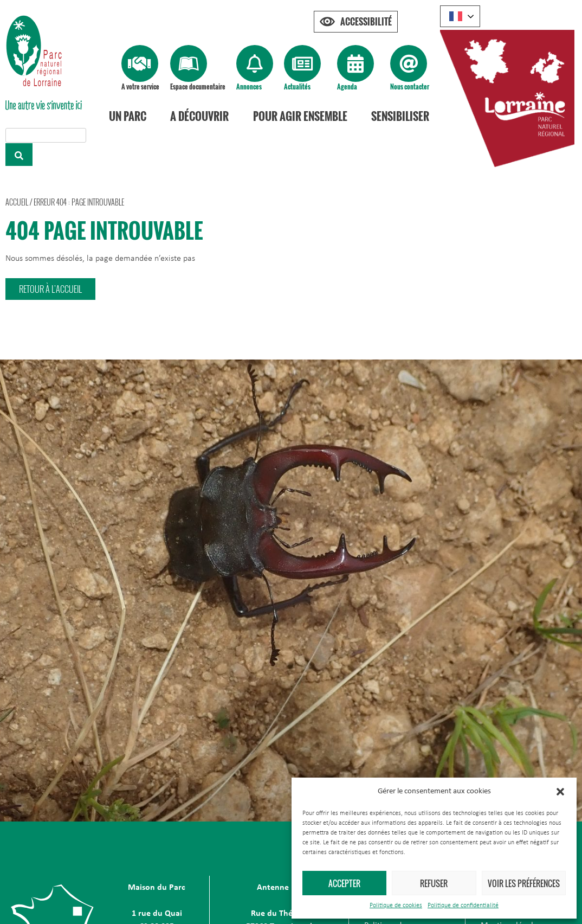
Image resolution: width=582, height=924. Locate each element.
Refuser (434, 883)
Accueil (17, 202)
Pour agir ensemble (300, 116)
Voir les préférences (524, 883)
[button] (560, 792)
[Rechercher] (19, 155)
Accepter (344, 883)
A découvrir (199, 116)
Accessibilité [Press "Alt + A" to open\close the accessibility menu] (366, 22)
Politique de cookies (396, 906)
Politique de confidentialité (463, 906)
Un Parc (128, 116)
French (456, 16)
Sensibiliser (400, 116)
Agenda (347, 86)
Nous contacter (410, 86)
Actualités (297, 86)
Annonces (249, 86)
